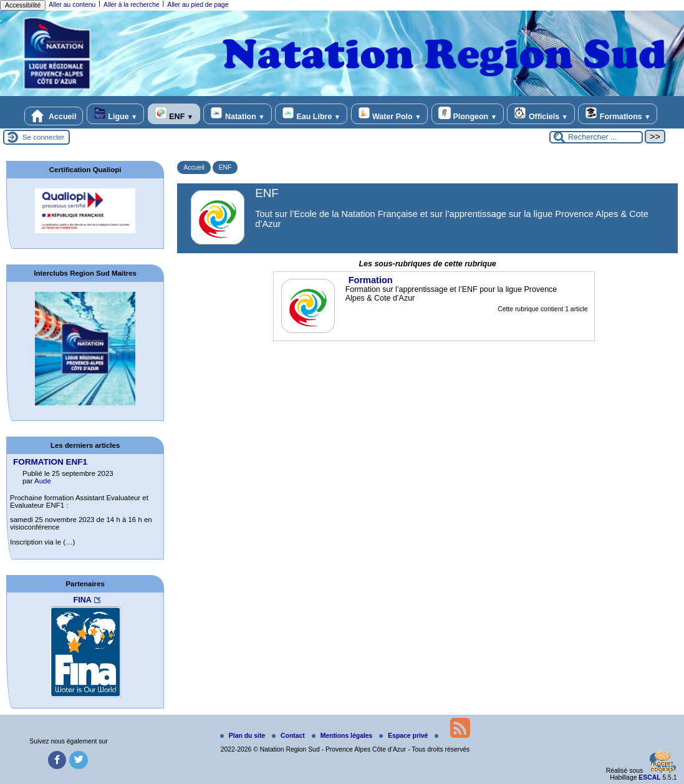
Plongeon (468, 114)
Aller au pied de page (198, 5)
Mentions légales (343, 736)
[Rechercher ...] (596, 137)
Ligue (115, 114)
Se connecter (43, 137)
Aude (43, 481)
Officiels (541, 114)
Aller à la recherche (132, 5)
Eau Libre (311, 114)
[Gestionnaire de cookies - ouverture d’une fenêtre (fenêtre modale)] (662, 763)
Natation (237, 114)
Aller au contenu (72, 5)
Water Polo (390, 114)
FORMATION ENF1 (50, 462)
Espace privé (404, 736)
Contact (289, 736)
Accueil (54, 116)
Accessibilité (23, 5)
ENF (174, 114)
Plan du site (243, 736)
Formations (618, 114)
